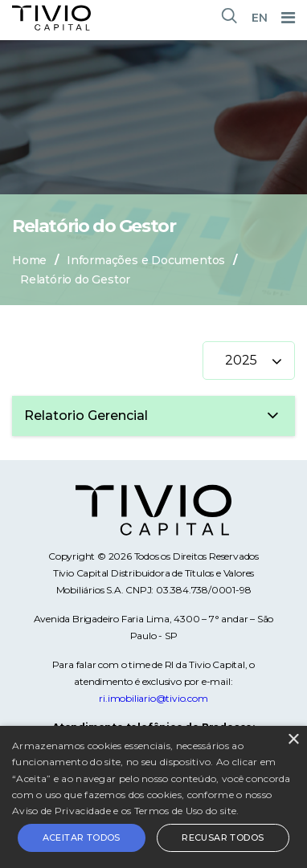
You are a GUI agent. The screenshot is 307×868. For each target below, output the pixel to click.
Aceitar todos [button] (82, 837)
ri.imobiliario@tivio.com (153, 698)
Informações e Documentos (146, 260)
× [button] (293, 740)
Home (29, 260)
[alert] (153, 797)
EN (260, 18)
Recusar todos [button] (223, 837)
